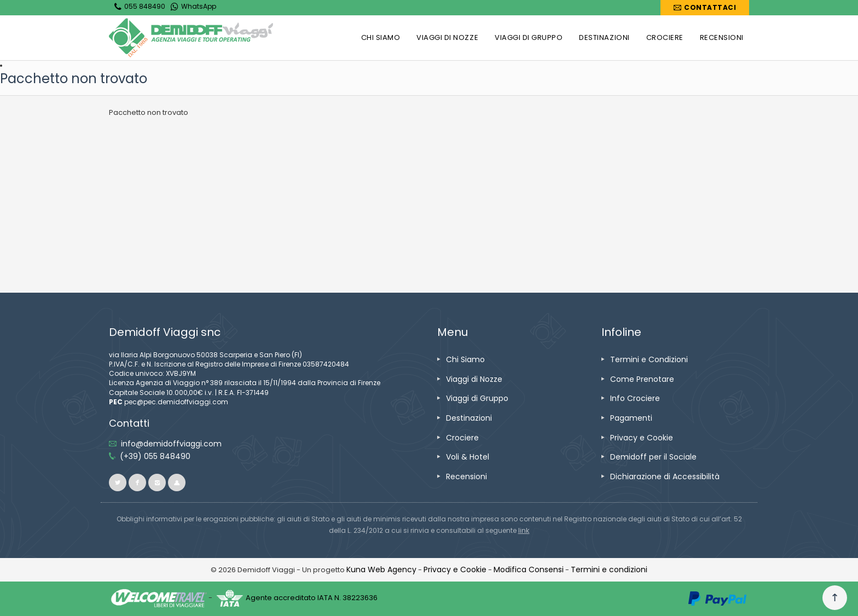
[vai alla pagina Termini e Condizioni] (649, 359)
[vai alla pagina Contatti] (705, 8)
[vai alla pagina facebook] (137, 483)
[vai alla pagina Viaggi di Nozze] (474, 379)
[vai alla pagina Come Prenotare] (642, 379)
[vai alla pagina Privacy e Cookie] (642, 438)
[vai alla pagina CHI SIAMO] (381, 38)
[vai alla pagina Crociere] (462, 438)
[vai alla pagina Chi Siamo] (465, 359)
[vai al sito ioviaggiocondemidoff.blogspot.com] (177, 483)
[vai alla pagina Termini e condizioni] (609, 569)
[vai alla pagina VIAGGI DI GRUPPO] (529, 38)
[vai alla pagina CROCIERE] (665, 38)
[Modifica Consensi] (529, 569)
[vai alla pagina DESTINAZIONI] (604, 38)
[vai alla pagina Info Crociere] (635, 398)
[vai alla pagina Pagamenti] (631, 418)
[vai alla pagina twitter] (118, 483)
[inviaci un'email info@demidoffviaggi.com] (171, 444)
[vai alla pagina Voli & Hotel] (468, 457)
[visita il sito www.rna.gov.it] (524, 530)
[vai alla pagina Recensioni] (466, 476)
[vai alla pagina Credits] (381, 569)
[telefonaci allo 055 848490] (155, 456)
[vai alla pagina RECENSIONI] (722, 38)
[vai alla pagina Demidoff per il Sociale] (653, 457)
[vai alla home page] (191, 38)
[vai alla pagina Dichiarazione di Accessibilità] (665, 476)
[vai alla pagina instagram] (157, 483)
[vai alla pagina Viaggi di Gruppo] (477, 398)
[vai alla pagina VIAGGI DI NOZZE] (447, 38)
